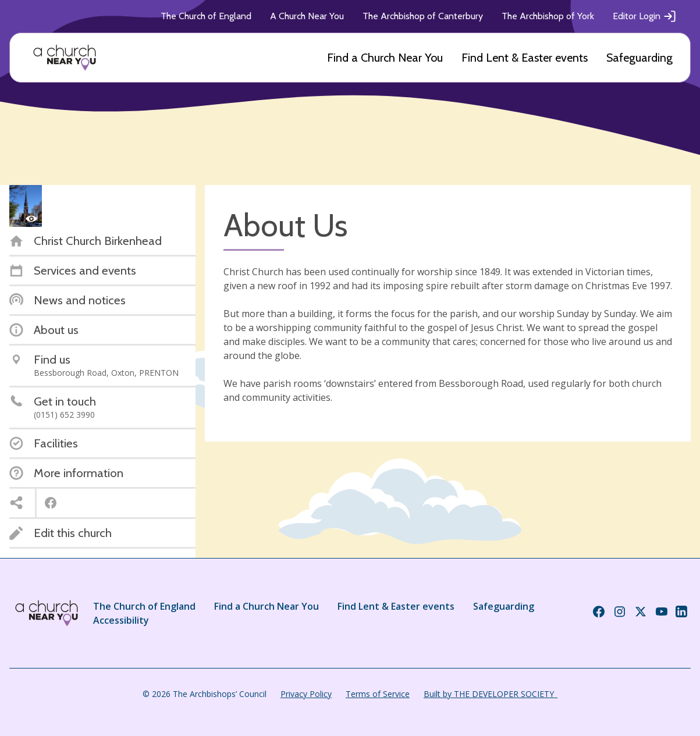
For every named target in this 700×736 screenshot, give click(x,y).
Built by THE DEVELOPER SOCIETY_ (491, 694)
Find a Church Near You (385, 58)
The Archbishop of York (548, 16)
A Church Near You (307, 16)
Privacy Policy (306, 694)
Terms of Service (378, 694)
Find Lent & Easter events (525, 58)
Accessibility (121, 620)
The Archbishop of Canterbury (423, 16)
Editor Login (645, 16)
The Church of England (206, 16)
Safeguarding (639, 58)
